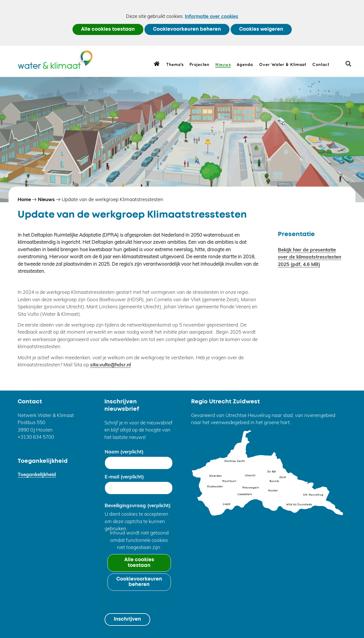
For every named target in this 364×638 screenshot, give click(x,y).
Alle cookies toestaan (108, 29)
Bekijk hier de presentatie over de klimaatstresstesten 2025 (310, 257)
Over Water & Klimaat (283, 65)
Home (157, 63)
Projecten (199, 65)
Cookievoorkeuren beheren (187, 29)
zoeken (350, 66)
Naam (124, 452)
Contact (321, 65)
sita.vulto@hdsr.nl (110, 365)
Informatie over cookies (212, 16)
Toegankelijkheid (37, 474)
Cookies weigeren (261, 29)
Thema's (175, 65)
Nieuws (223, 65)
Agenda (245, 65)
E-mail (124, 477)
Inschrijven (127, 619)
